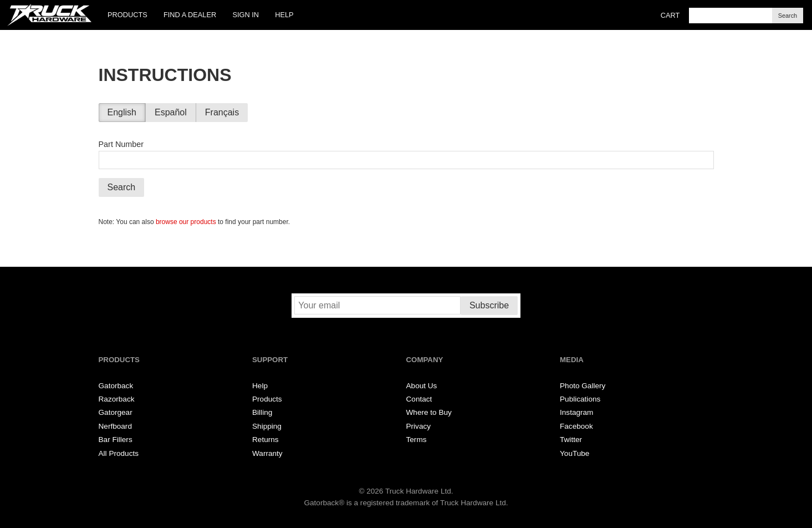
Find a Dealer (190, 15)
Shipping (267, 426)
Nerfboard (115, 426)
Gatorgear (116, 412)
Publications (580, 399)
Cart (670, 15)
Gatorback (116, 386)
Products (127, 15)
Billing (262, 412)
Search (788, 16)
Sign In (246, 15)
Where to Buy (429, 412)
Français (222, 112)
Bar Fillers (116, 440)
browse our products (186, 222)
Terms (417, 440)
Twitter (571, 440)
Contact (419, 399)
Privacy (419, 426)
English (122, 112)
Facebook (576, 426)
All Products (119, 453)
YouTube (574, 453)
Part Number (121, 144)
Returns (265, 440)
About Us (422, 386)
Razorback (117, 399)
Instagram (576, 412)
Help (284, 15)
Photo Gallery (583, 386)
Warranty (267, 453)
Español (171, 112)
